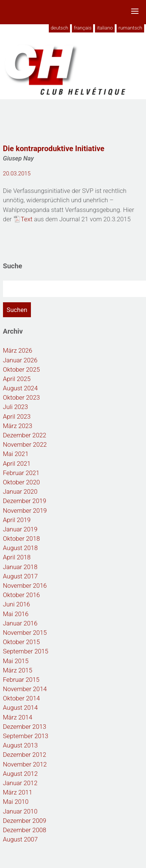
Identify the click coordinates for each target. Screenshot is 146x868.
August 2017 (20, 576)
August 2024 (20, 388)
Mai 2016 (16, 614)
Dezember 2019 (25, 501)
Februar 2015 (21, 680)
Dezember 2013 (25, 727)
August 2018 (20, 548)
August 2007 (20, 839)
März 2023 (18, 426)
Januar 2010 (20, 811)
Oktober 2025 (21, 369)
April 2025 (17, 379)
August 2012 (20, 774)
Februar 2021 (21, 473)
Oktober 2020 (21, 482)
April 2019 (17, 520)
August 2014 (20, 708)
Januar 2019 (20, 529)
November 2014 (25, 689)
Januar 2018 (20, 567)
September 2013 (26, 736)
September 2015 (26, 651)
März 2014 (18, 717)
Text (27, 219)
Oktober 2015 (21, 642)
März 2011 (18, 792)
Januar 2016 (20, 623)
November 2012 (25, 764)
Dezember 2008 (25, 830)
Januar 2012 (20, 783)
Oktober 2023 (21, 397)
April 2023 (17, 416)
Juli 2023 (15, 407)
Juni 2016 (17, 604)
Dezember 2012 (25, 755)
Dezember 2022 (25, 435)
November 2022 (25, 444)
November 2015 (25, 633)
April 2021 (17, 463)
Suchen (17, 310)
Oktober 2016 (21, 595)
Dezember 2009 (25, 821)
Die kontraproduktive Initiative (54, 149)
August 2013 (20, 745)
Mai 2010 (16, 802)
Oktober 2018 (21, 538)
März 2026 (18, 350)
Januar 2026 (20, 360)
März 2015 (18, 670)
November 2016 (25, 586)
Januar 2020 (20, 491)
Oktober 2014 (21, 698)
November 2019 (25, 511)
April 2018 (17, 557)
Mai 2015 (16, 661)
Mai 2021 (16, 454)
